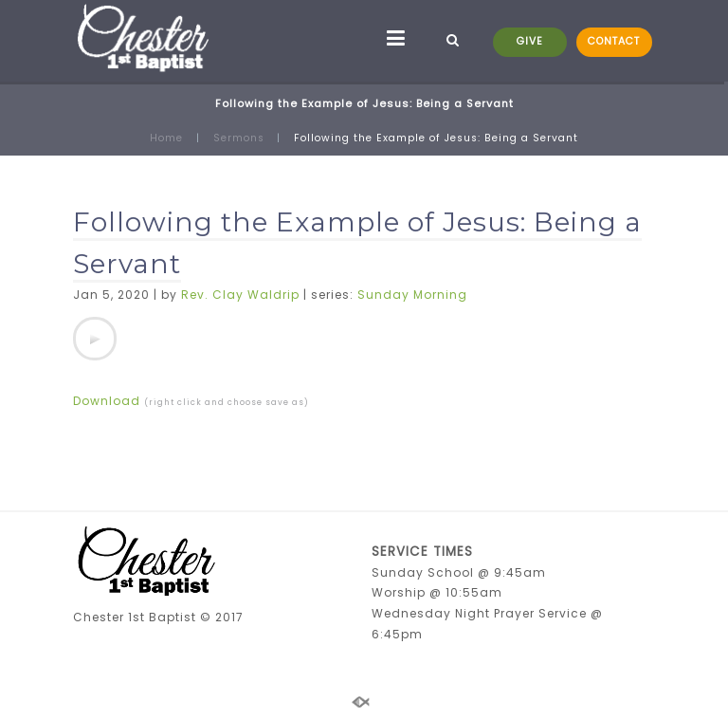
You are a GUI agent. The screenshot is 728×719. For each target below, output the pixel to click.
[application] (95, 339)
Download (107, 401)
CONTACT (614, 41)
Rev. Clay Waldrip (240, 295)
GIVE (530, 41)
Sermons (239, 138)
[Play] (95, 339)
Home (166, 138)
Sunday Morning (412, 295)
